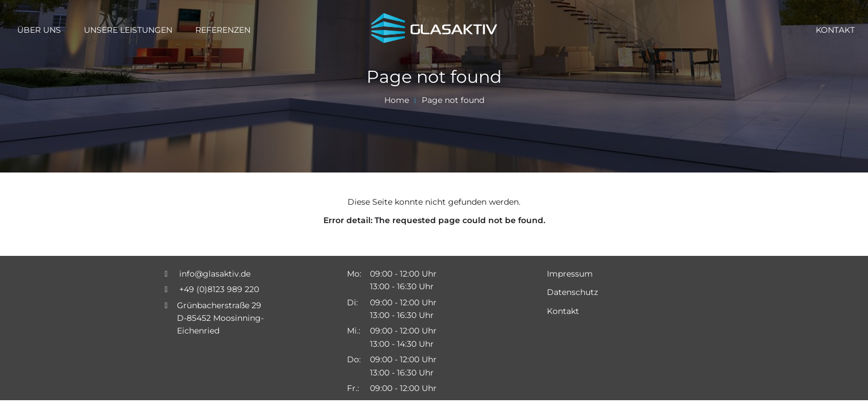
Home (397, 100)
